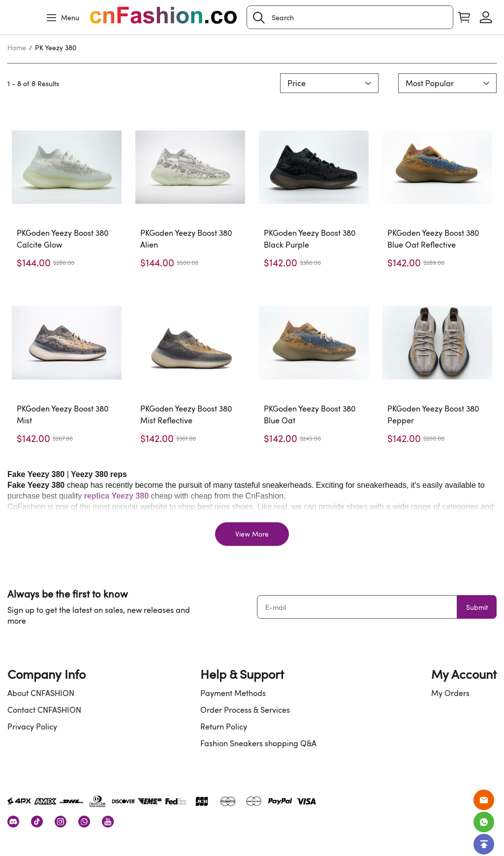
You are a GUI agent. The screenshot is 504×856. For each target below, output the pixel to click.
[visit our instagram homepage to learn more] (61, 822)
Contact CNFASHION (44, 710)
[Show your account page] (486, 17)
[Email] (484, 800)
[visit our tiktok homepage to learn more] (37, 822)
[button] (259, 18)
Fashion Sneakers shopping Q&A (258, 743)
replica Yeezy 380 (116, 496)
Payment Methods (233, 693)
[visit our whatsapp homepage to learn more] (84, 822)
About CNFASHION (41, 693)
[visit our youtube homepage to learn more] (108, 822)
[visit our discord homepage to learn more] (13, 822)
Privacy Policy (32, 727)
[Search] (350, 17)
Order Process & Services (245, 710)
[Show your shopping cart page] (464, 17)
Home (17, 48)
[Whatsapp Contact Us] (484, 822)
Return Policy (224, 727)
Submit (477, 607)
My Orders (450, 693)
